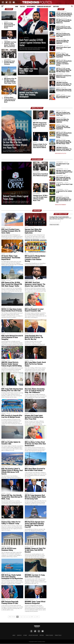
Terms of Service (49, 635)
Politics (22, 6)
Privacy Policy (58, 635)
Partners (42, 635)
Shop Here (56, 6)
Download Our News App (44, 6)
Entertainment (31, 6)
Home (17, 6)
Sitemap (25, 635)
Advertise (19, 635)
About (14, 635)
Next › (32, 617)
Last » (37, 617)
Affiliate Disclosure (33, 635)
